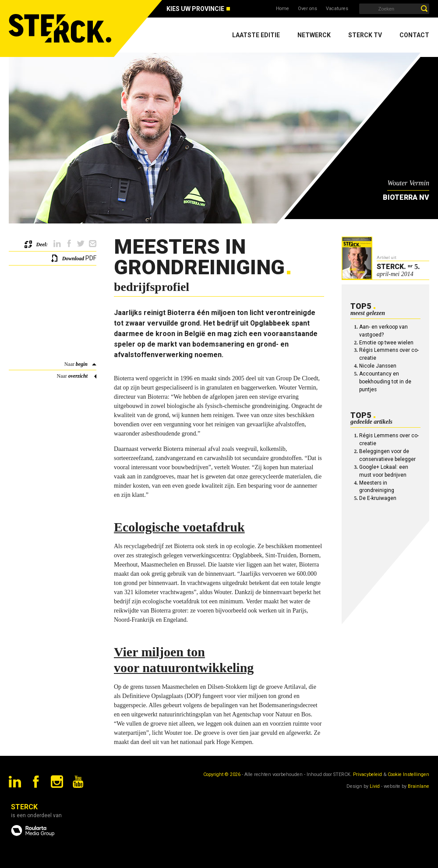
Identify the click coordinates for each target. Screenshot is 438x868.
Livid (375, 786)
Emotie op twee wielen (386, 343)
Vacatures (337, 9)
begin (82, 364)
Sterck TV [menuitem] (365, 35)
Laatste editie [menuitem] (256, 35)
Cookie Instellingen (408, 774)
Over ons (307, 9)
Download (73, 259)
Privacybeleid (367, 774)
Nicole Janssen (378, 366)
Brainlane (419, 786)
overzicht (78, 376)
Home (283, 9)
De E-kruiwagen (378, 498)
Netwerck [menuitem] (314, 35)
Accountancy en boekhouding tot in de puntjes (385, 382)
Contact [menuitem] (414, 35)
